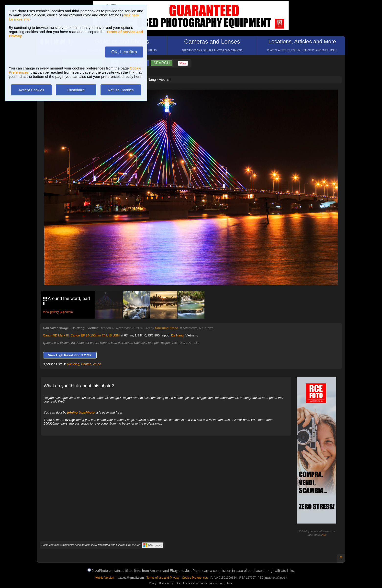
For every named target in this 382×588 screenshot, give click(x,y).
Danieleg (73, 364)
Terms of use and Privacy (163, 578)
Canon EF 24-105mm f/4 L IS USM (95, 335)
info (324, 535)
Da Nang (177, 335)
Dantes (86, 364)
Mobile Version (105, 578)
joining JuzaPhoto (81, 412)
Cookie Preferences (195, 578)
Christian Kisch (166, 328)
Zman (97, 364)
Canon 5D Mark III (56, 335)
